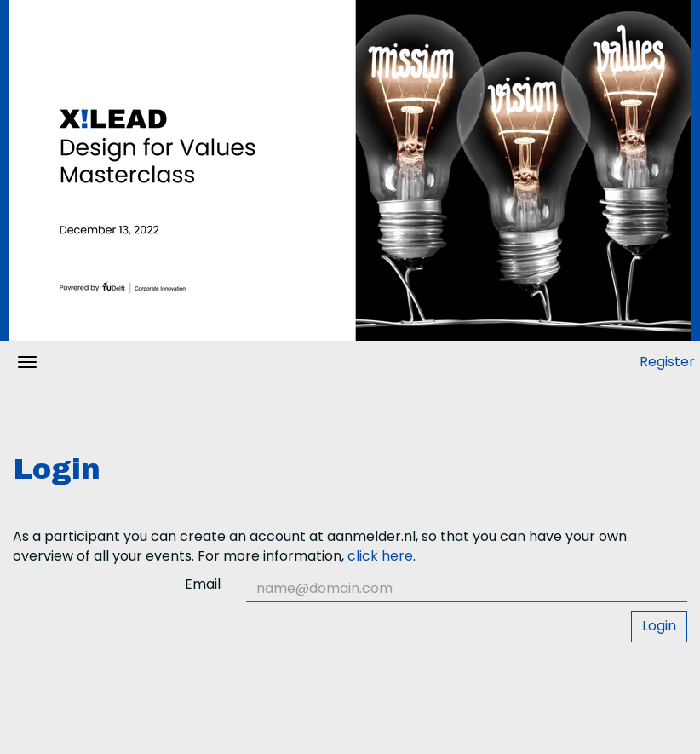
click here (380, 556)
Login (659, 626)
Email (203, 584)
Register (667, 362)
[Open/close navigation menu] (27, 362)
